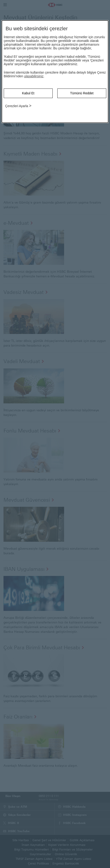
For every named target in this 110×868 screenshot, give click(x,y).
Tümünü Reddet (82, 93)
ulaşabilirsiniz (34, 76)
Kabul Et (28, 93)
